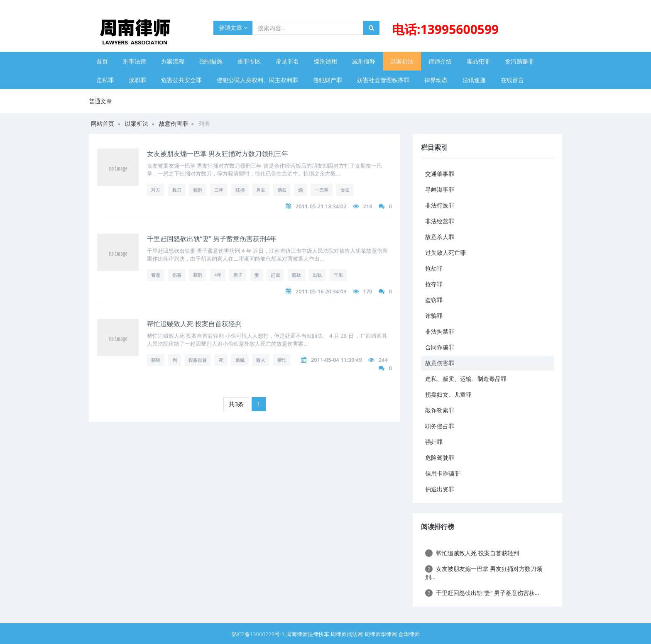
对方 (156, 190)
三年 (219, 190)
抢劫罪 (434, 268)
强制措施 (211, 61)
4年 (218, 275)
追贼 (240, 360)
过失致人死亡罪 (445, 252)
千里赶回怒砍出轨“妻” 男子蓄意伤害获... (482, 593)
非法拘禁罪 (440, 331)
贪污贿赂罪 (519, 61)
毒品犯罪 (478, 61)
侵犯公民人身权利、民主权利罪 (257, 80)
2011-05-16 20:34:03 (321, 291)
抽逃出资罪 (440, 489)
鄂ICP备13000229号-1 (258, 634)
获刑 (198, 275)
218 (367, 206)
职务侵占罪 (440, 426)
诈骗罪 (434, 316)
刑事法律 (135, 61)
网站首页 (103, 123)
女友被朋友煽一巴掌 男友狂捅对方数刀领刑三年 (218, 154)
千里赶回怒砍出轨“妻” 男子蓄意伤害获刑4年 (212, 239)
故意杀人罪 (440, 237)
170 (367, 291)
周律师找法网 (347, 634)
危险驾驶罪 (440, 457)
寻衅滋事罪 (440, 189)
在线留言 (512, 80)
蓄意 (156, 275)
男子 (238, 275)
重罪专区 (249, 61)
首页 (102, 61)
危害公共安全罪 (181, 80)
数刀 (177, 190)
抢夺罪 (434, 284)
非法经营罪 (440, 221)
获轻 (156, 360)
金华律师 (409, 634)
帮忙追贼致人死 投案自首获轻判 (194, 324)
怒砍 (296, 275)
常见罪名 (287, 61)
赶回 (275, 275)
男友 (261, 190)
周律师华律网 (381, 634)
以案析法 (402, 61)
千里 (338, 275)
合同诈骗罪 (440, 347)
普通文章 (233, 28)
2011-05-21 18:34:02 (321, 206)
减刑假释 (364, 61)
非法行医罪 (440, 205)
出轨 (317, 275)
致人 (261, 360)
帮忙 (282, 360)
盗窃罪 (434, 300)
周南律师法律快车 (308, 634)
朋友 (282, 190)
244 (383, 360)
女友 (345, 190)
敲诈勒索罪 (440, 410)
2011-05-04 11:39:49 (337, 360)
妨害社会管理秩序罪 (383, 80)
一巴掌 (322, 190)
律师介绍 (440, 61)
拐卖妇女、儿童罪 (448, 394)
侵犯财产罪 (328, 80)
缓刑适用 (325, 61)
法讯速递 (474, 80)
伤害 (177, 275)
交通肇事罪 (440, 174)
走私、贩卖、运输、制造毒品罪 (466, 379)
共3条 (236, 404)
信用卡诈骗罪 (443, 473)
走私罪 (105, 80)
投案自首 (198, 360)
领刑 (198, 190)
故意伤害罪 (174, 123)
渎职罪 (137, 80)
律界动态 (436, 80)
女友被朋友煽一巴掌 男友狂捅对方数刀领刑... (484, 573)
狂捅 (240, 190)
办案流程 (173, 61)
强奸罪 (434, 442)
